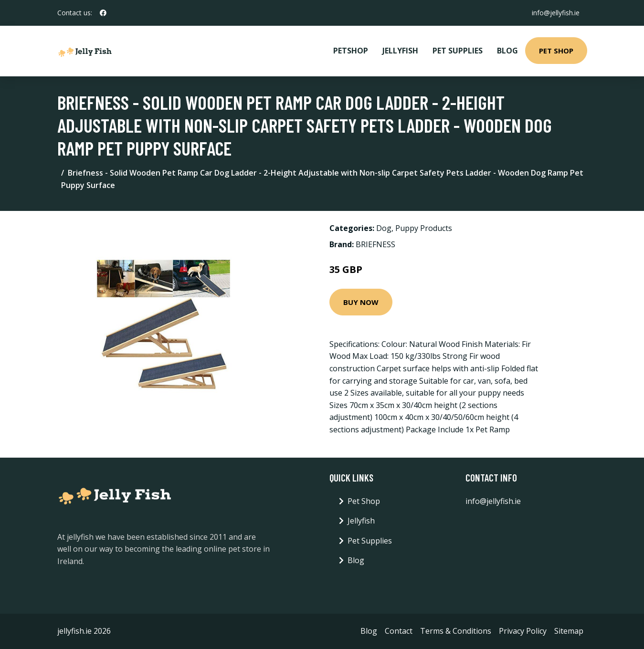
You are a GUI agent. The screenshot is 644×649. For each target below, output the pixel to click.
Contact (399, 631)
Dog (384, 228)
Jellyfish (400, 51)
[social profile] (103, 13)
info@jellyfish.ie (556, 13)
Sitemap (569, 631)
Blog (507, 51)
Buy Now (361, 302)
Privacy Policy (523, 631)
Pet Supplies (458, 51)
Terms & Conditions (456, 631)
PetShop (351, 51)
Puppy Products (424, 228)
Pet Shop (556, 51)
